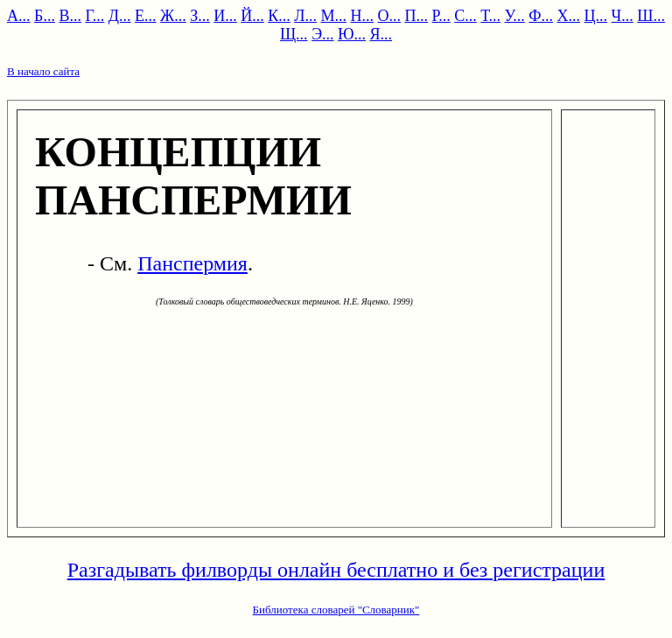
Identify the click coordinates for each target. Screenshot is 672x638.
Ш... (651, 16)
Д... (120, 16)
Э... (322, 34)
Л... (305, 16)
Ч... (623, 16)
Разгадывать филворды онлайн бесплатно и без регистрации (336, 570)
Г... (94, 16)
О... (390, 16)
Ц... (596, 16)
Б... (45, 16)
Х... (569, 16)
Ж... (173, 16)
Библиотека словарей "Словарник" (336, 610)
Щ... (294, 34)
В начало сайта (43, 71)
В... (70, 16)
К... (279, 16)
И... (225, 16)
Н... (363, 16)
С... (465, 16)
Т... (490, 16)
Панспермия (192, 263)
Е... (146, 16)
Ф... (541, 16)
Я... (381, 34)
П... (417, 16)
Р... (441, 16)
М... (334, 16)
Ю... (352, 34)
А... (19, 16)
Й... (252, 16)
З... (200, 16)
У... (515, 16)
